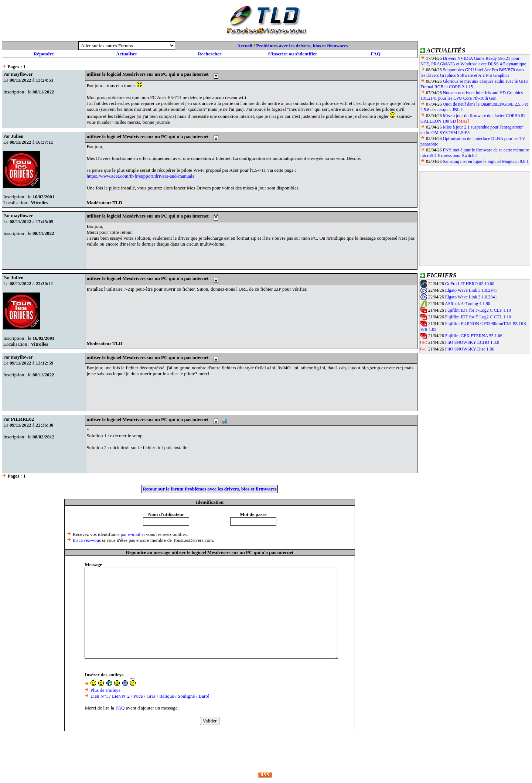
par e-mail (131, 534)
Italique (167, 696)
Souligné (186, 696)
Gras (151, 696)
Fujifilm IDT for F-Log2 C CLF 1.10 (478, 310)
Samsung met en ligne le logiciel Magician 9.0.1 (486, 161)
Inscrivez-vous (87, 540)
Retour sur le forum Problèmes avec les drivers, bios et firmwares (210, 489)
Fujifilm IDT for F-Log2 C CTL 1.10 (478, 317)
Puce (138, 696)
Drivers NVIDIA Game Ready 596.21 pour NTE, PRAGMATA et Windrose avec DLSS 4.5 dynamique (473, 61)
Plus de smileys (105, 690)
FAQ (375, 54)
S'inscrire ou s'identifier (292, 54)
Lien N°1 (99, 696)
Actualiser (127, 54)
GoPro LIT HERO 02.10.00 (470, 284)
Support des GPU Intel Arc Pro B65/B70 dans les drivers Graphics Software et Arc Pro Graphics (472, 73)
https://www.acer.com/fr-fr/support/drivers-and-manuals (140, 176)
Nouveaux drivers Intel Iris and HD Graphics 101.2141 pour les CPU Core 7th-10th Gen (472, 95)
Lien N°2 (121, 696)
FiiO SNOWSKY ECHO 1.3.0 (472, 342)
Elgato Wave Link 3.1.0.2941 (471, 290)
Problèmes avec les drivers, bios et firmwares (302, 46)
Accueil (245, 46)
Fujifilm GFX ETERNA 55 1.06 (474, 336)
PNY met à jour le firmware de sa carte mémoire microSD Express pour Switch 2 (475, 153)
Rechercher (209, 54)
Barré (204, 696)
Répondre (44, 54)
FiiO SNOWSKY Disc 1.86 (470, 349)
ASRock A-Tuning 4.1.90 (468, 304)
